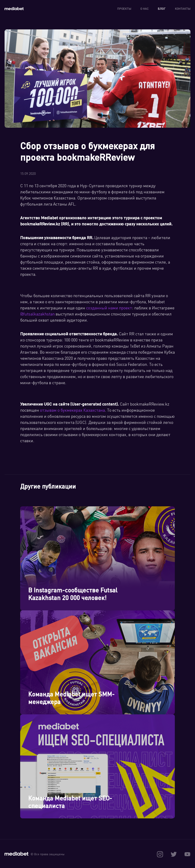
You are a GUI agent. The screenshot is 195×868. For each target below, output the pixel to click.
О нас (145, 8)
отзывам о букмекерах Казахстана (72, 410)
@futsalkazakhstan (37, 314)
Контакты (183, 8)
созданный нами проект (109, 308)
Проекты (124, 8)
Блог (162, 8)
